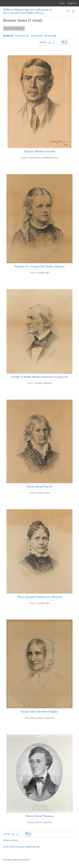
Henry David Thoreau (39, 776)
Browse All (8, 36)
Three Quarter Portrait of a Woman (39, 554)
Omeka (26, 860)
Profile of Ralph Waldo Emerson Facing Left (39, 334)
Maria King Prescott (39, 444)
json (22, 847)
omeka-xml (30, 847)
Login (62, 3)
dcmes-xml (14, 847)
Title (50, 43)
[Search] (68, 11)
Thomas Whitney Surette (39, 104)
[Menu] (73, 11)
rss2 (38, 847)
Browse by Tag (22, 36)
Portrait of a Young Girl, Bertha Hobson (39, 221)
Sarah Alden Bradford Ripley (39, 666)
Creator (54, 43)
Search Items (37, 36)
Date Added (63, 42)
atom (6, 847)
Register (72, 3)
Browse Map (51, 36)
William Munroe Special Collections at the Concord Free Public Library (27, 11)
